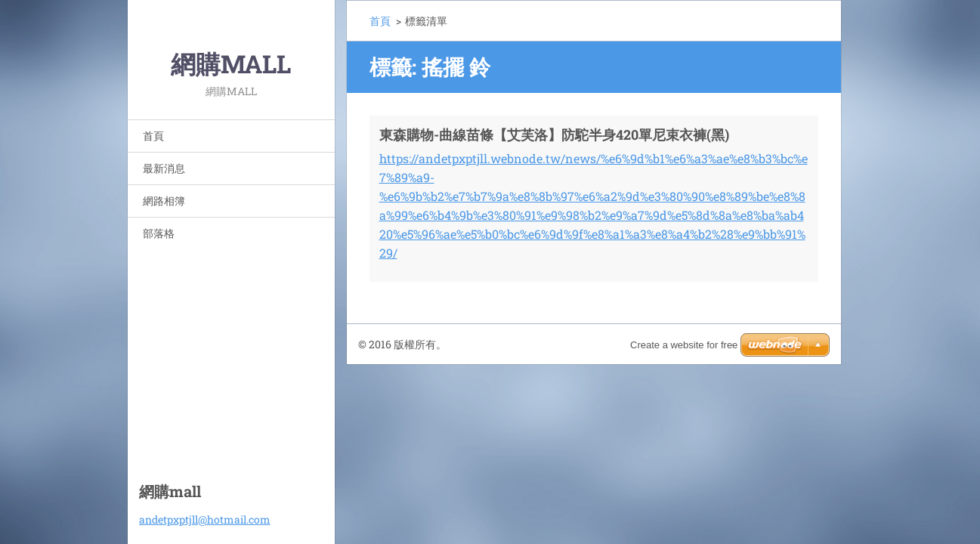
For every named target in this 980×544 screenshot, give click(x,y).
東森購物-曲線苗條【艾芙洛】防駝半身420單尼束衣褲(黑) (554, 134)
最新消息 (164, 168)
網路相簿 (164, 201)
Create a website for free (684, 345)
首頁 (153, 136)
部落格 (159, 233)
